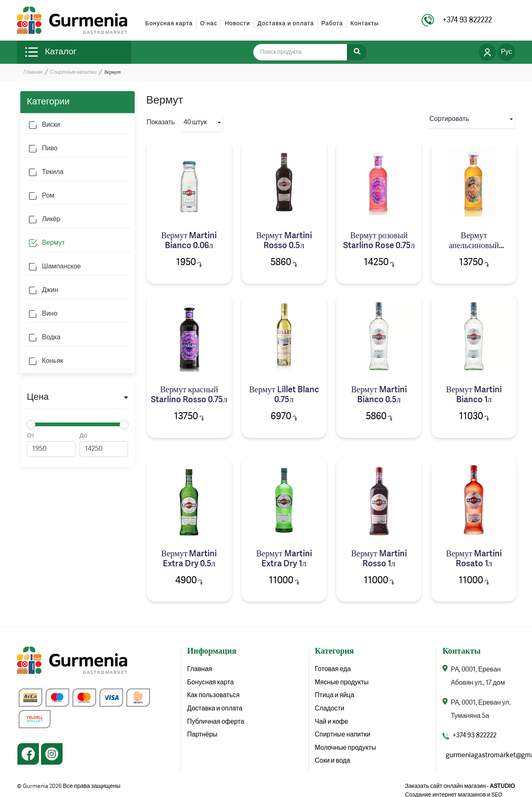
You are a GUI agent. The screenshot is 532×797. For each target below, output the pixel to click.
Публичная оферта (216, 723)
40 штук (195, 123)
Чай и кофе (332, 723)
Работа (332, 24)
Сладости (330, 710)
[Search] (357, 52)
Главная (33, 72)
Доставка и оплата (286, 24)
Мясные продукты (342, 683)
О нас (209, 24)
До (104, 445)
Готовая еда (333, 670)
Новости (237, 24)
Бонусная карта (169, 24)
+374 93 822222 (474, 736)
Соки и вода (333, 763)
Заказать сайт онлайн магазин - (460, 787)
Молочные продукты (346, 749)
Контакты (365, 24)
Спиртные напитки (73, 72)
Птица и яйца (335, 696)
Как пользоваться (214, 696)
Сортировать (449, 119)
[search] (305, 52)
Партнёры (203, 736)
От (51, 445)
